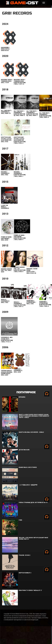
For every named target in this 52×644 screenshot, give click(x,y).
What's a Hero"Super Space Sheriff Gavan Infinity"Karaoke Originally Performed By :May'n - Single (34, 416)
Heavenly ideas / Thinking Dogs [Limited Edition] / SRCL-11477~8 (20, 82)
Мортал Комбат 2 (25, 573)
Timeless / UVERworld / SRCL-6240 (18, 370)
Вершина (22, 397)
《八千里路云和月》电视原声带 (28, 485)
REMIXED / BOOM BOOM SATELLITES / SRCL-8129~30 (32, 271)
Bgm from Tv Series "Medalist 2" (30, 590)
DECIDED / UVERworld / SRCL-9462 (5, 173)
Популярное (26, 392)
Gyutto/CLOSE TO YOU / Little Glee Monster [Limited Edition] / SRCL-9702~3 (20, 140)
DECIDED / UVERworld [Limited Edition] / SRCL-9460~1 (20, 174)
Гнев (20, 520)
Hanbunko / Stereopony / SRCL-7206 (31, 302)
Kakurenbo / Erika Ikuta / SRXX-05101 (5, 49)
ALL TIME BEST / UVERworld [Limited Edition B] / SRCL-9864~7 (32, 113)
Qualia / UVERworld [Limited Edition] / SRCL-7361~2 (20, 304)
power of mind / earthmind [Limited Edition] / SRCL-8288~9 (20, 237)
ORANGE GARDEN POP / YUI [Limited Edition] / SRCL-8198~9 (20, 269)
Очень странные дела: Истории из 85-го (33, 503)
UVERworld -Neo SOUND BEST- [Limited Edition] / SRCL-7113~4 (7, 340)
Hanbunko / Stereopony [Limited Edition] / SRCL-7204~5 (45, 304)
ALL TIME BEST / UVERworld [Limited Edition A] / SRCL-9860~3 (19, 113)
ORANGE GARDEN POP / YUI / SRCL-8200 (6, 270)
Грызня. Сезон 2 (25, 555)
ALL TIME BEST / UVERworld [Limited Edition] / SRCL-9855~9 (45, 115)
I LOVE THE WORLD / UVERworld (5, 207)
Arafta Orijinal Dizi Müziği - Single (31, 432)
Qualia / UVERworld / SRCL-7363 (5, 301)
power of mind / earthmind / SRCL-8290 (7, 238)
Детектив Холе (24, 450)
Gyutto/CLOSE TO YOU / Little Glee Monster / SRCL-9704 (6, 139)
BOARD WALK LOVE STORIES (28, 467)
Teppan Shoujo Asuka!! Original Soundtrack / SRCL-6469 (7, 373)
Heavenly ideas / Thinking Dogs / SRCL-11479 (7, 81)
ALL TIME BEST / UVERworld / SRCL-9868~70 (6, 112)
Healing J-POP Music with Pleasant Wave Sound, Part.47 (33, 538)
